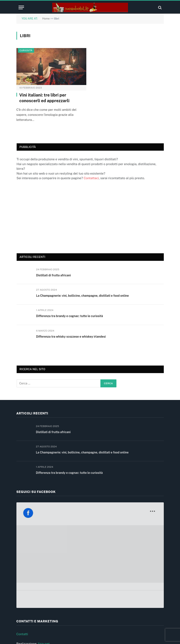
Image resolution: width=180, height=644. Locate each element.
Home (46, 19)
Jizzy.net (44, 571)
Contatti (22, 561)
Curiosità (26, 50)
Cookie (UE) (25, 609)
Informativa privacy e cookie (37, 600)
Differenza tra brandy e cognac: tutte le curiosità (70, 316)
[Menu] (21, 7)
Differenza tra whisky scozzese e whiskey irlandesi (71, 337)
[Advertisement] (48, 216)
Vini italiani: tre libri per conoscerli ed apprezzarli (44, 98)
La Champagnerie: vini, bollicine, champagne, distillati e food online (83, 296)
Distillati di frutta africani (54, 275)
